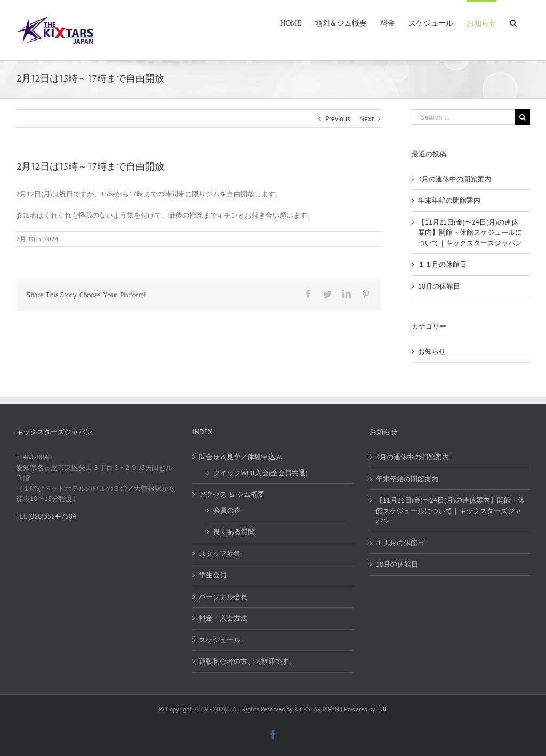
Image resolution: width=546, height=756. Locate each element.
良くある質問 (234, 532)
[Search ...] (463, 117)
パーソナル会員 (223, 597)
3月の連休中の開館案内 (455, 179)
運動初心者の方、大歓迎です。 (247, 661)
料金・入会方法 (223, 618)
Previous (338, 119)
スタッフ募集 (220, 554)
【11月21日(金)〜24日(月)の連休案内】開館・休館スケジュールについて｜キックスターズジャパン (470, 233)
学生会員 (213, 575)
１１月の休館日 (442, 264)
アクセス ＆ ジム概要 (232, 494)
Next (367, 119)
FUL (382, 709)
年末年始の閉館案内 (449, 200)
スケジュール (220, 640)
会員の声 (227, 510)
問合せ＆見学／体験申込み (240, 457)
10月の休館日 (439, 286)
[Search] (513, 22)
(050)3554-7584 (51, 516)
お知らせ (432, 351)
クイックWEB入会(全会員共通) (260, 473)
